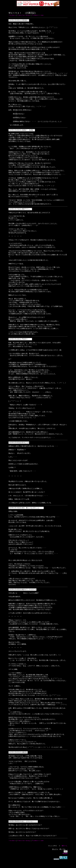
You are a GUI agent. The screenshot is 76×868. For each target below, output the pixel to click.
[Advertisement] (38, 863)
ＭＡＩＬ (65, 846)
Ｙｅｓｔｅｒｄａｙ (24, 15)
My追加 (65, 853)
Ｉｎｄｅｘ (12, 15)
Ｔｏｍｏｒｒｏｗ (38, 15)
